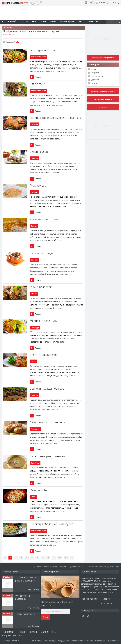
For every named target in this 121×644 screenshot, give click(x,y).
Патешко (34, 125)
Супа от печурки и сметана (47, 456)
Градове (89, 21)
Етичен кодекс (51, 641)
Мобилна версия (37, 641)
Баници (34, 226)
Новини (44, 21)
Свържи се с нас (113, 641)
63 (66, 558)
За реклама (89, 641)
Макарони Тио (39, 490)
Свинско (34, 158)
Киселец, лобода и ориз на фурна (51, 524)
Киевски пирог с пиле (44, 219)
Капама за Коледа (42, 253)
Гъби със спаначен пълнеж (48, 422)
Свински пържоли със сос (47, 389)
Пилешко (34, 192)
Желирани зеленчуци (44, 321)
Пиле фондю (38, 185)
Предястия (35, 429)
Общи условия (64, 641)
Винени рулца (39, 152)
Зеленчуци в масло (42, 50)
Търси (46, 617)
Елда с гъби (37, 84)
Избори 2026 (100, 641)
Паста (33, 362)
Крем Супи (35, 463)
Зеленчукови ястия (38, 57)
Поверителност (77, 641)
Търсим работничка (25, 614)
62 (60, 558)
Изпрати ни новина (13, 635)
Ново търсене (9, 34)
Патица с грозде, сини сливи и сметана (55, 118)
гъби (17, 42)
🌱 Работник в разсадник (23, 597)
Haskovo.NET (16, 641)
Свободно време (66, 21)
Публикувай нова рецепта (103, 58)
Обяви (44, 632)
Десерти (95, 80)
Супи (94, 69)
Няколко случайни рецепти (103, 91)
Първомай (8, 632)
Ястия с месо (97, 76)
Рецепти (95, 73)
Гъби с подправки (41, 287)
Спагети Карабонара (43, 355)
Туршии (34, 294)
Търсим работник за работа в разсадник (26, 579)
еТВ (54, 632)
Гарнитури (35, 328)
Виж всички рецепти (103, 99)
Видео (33, 632)
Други (94, 83)
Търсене (103, 107)
